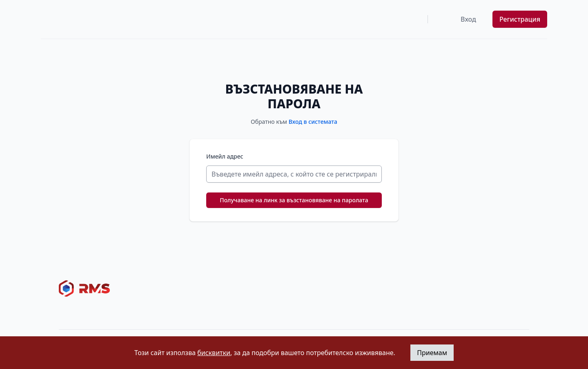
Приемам (432, 353)
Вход (468, 19)
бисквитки (214, 353)
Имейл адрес (225, 156)
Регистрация (520, 19)
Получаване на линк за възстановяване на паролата (294, 200)
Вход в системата (313, 122)
